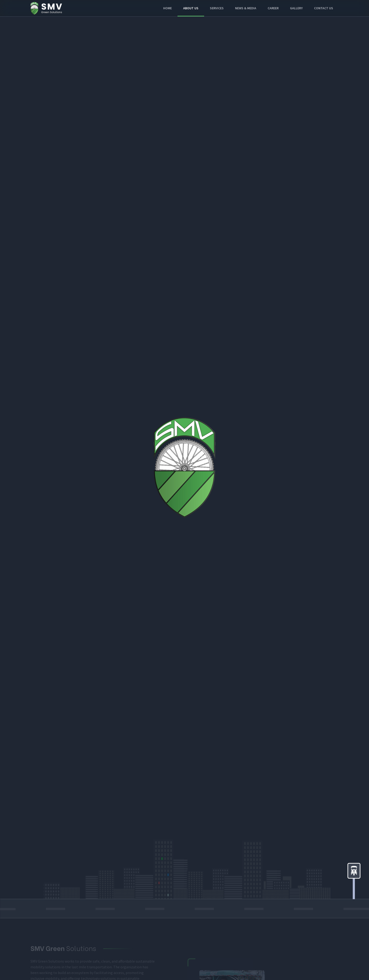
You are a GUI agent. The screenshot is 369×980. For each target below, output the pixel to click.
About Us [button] (191, 8)
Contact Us (324, 8)
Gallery (296, 8)
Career (273, 8)
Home (167, 8)
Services (217, 8)
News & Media (246, 8)
